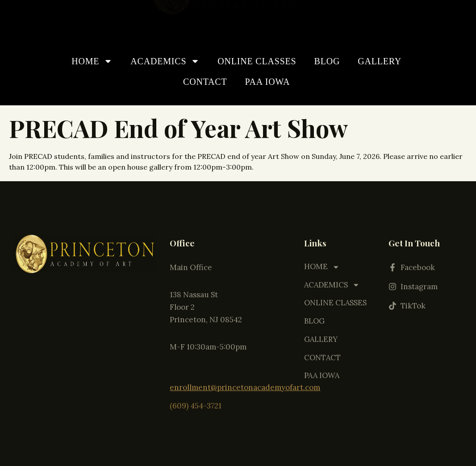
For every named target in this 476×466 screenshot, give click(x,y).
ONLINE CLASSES (257, 61)
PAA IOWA (268, 82)
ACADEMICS (165, 61)
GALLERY (380, 61)
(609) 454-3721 (196, 397)
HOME (92, 61)
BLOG (327, 61)
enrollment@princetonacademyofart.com (245, 379)
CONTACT (205, 82)
